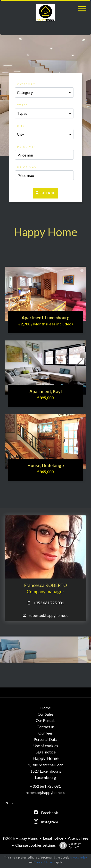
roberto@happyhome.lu (49, 615)
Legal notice (53, 838)
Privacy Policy (78, 857)
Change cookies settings (36, 845)
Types (23, 105)
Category (26, 84)
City (21, 126)
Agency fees (78, 838)
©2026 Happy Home (20, 838)
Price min (27, 147)
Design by (69, 845)
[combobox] (44, 92)
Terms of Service (45, 862)
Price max (27, 167)
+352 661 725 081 (49, 603)
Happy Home (45, 758)
